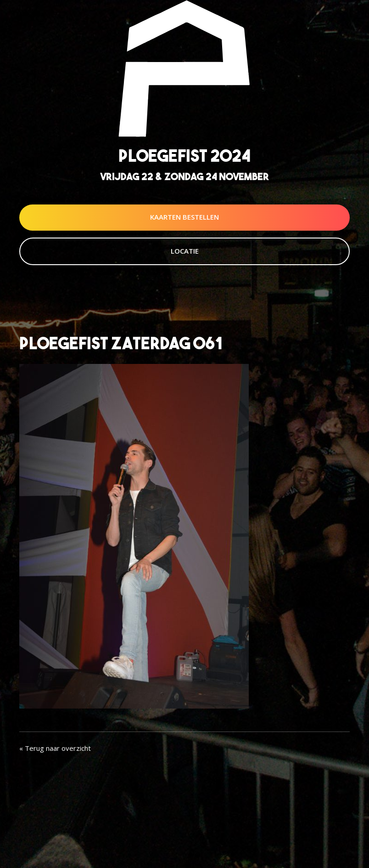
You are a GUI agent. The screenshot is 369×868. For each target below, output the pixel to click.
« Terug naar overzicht (55, 748)
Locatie (185, 251)
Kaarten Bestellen (184, 217)
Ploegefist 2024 (184, 156)
